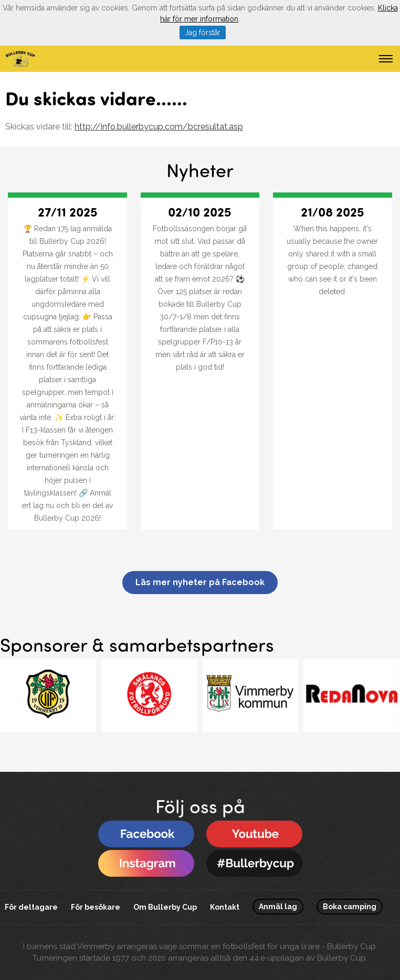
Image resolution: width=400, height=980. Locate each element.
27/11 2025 (68, 211)
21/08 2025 (333, 211)
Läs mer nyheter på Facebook (200, 582)
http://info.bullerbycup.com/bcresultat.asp (159, 127)
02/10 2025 (200, 211)
